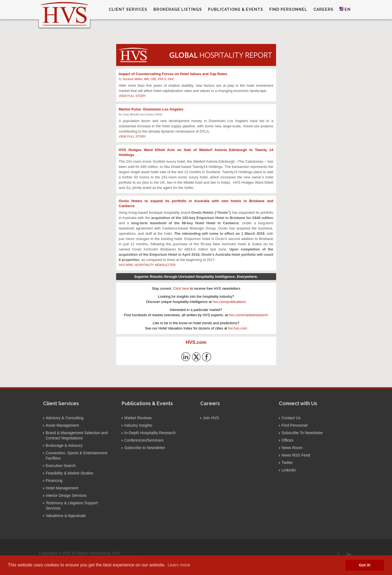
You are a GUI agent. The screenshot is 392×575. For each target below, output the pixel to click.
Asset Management (62, 425)
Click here (181, 288)
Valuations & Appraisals (66, 516)
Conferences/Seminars (144, 440)
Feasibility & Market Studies (70, 473)
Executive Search (61, 466)
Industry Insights (138, 425)
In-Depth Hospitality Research (150, 433)
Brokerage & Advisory (64, 445)
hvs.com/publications (229, 302)
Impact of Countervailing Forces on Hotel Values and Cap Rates (173, 74)
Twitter (287, 463)
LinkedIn (289, 470)
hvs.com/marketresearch (248, 315)
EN (345, 9)
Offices (288, 440)
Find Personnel (295, 425)
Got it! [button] (365, 565)
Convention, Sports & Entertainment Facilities (77, 456)
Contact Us (291, 418)
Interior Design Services (66, 495)
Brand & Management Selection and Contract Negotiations (77, 435)
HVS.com (196, 342)
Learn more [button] (179, 565)
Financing (54, 481)
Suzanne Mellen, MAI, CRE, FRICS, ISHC (149, 79)
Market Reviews (138, 418)
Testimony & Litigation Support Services (72, 506)
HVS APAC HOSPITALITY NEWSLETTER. (148, 265)
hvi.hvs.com (238, 328)
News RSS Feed (296, 455)
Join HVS (211, 418)
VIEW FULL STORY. (133, 96)
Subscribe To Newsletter (302, 433)
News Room (292, 448)
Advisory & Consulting (65, 418)
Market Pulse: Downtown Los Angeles (151, 109)
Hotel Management (62, 488)
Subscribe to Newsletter (145, 448)
